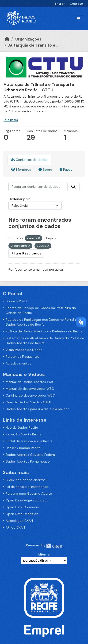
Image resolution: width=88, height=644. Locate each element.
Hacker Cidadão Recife (23, 448)
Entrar (60, 4)
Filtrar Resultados (26, 253)
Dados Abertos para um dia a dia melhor (37, 409)
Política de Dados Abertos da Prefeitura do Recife (44, 331)
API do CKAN (15, 527)
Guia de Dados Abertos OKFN (28, 402)
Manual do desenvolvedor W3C (30, 389)
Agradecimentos (18, 363)
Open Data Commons (23, 507)
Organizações (28, 39)
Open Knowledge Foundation (28, 500)
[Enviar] (73, 187)
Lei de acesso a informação (27, 487)
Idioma (44, 554)
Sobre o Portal (17, 301)
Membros (21, 169)
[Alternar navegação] (78, 19)
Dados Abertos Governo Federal (31, 455)
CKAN (54, 546)
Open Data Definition (22, 514)
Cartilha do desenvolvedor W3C (30, 395)
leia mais (11, 120)
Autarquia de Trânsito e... (33, 45)
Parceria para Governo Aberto (29, 493)
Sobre (45, 169)
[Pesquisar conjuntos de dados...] (38, 187)
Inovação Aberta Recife (24, 434)
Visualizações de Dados (24, 350)
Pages (66, 169)
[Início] (7, 39)
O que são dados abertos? (27, 480)
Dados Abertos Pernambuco (28, 461)
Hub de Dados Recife (22, 427)
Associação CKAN (19, 521)
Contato (76, 4)
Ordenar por (19, 199)
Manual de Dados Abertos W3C (30, 382)
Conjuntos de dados (29, 160)
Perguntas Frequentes (23, 357)
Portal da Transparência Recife (29, 441)
